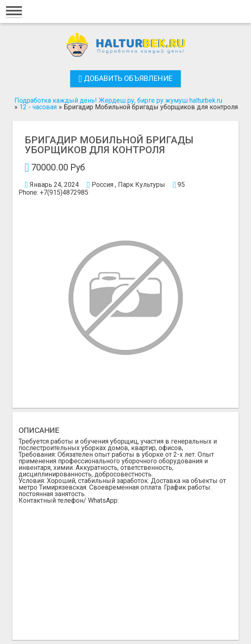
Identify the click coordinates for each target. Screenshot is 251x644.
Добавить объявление (125, 78)
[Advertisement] (125, 566)
